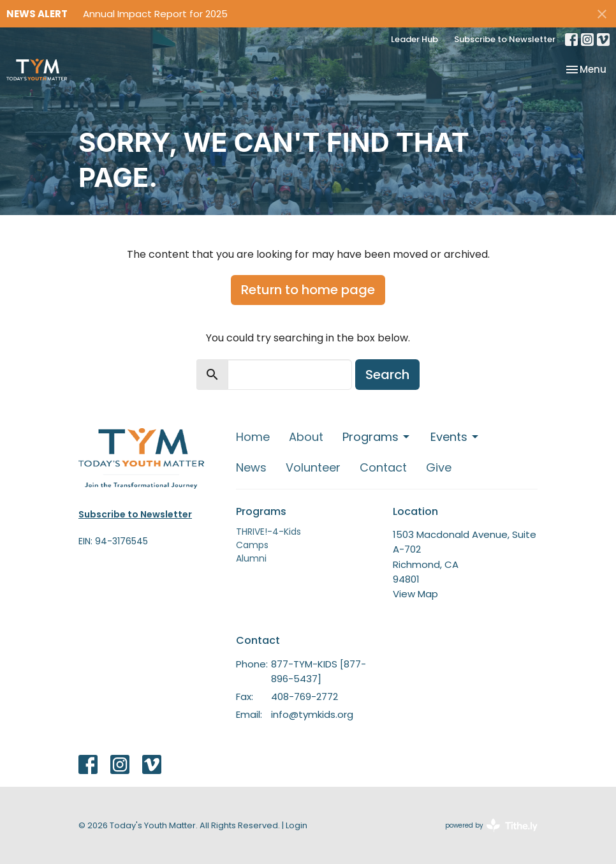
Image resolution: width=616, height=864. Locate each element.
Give (439, 467)
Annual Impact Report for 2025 (155, 14)
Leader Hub (414, 39)
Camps (252, 545)
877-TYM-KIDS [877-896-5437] (319, 671)
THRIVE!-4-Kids (268, 532)
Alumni (251, 558)
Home (253, 437)
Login (297, 825)
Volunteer (313, 467)
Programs (377, 437)
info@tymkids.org (312, 714)
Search (387, 375)
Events (455, 437)
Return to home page (308, 290)
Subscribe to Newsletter (505, 39)
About (306, 437)
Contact (383, 467)
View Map (415, 594)
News (251, 467)
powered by (491, 825)
